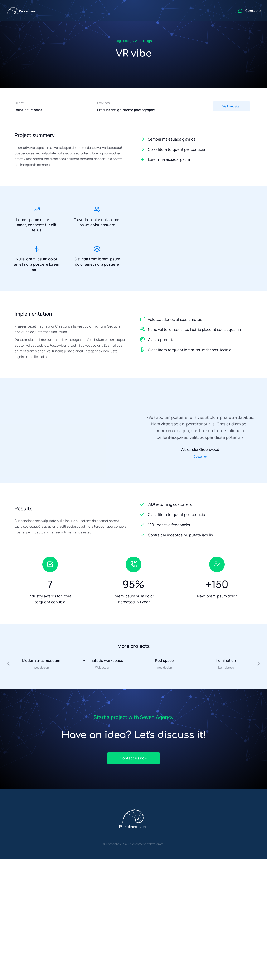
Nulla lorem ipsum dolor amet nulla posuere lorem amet (37, 265)
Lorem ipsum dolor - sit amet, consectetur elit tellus (37, 225)
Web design (143, 41)
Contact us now (133, 759)
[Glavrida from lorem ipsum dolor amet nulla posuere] (97, 250)
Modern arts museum (41, 661)
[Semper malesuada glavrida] (196, 139)
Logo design (124, 41)
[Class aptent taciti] (142, 340)
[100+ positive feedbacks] (196, 525)
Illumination (226, 661)
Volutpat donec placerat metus (175, 320)
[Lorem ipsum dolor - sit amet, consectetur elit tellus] (37, 210)
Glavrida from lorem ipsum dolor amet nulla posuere (97, 262)
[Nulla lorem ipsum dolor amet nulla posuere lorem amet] (37, 250)
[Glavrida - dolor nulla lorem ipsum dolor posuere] (97, 210)
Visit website (231, 106)
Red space (164, 661)
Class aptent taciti (164, 340)
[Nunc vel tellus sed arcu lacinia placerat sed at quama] (142, 330)
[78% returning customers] (196, 505)
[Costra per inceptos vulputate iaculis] (196, 536)
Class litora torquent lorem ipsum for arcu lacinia (190, 351)
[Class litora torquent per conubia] (196, 149)
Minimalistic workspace (103, 661)
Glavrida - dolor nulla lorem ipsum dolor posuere (97, 222)
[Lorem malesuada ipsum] (196, 159)
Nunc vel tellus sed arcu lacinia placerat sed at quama (194, 330)
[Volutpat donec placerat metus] (142, 320)
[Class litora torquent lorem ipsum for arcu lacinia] (142, 350)
